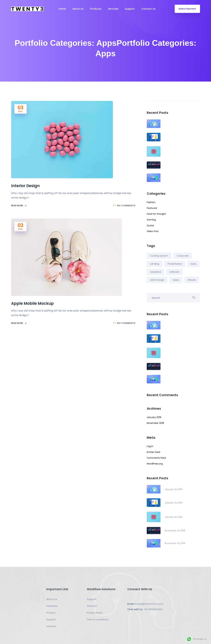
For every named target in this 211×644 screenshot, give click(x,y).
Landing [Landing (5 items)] (155, 264)
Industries (52, 606)
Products (96, 9)
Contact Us (148, 9)
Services (113, 9)
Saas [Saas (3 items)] (193, 264)
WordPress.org (155, 464)
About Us (78, 9)
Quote (150, 225)
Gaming (151, 220)
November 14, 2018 (175, 531)
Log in (150, 446)
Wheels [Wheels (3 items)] (192, 280)
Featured (152, 208)
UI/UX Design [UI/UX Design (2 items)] (157, 280)
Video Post (153, 231)
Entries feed (153, 452)
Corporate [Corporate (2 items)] (183, 256)
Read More (19, 206)
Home (62, 9)
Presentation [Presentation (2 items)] (175, 264)
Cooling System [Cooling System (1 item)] (159, 256)
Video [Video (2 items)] (176, 280)
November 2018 (155, 423)
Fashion (151, 202)
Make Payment (187, 9)
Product (51, 613)
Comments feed (156, 458)
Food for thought (156, 214)
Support (130, 9)
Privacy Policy (95, 613)
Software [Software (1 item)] (174, 272)
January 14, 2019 (173, 489)
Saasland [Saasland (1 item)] (155, 272)
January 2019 (154, 417)
